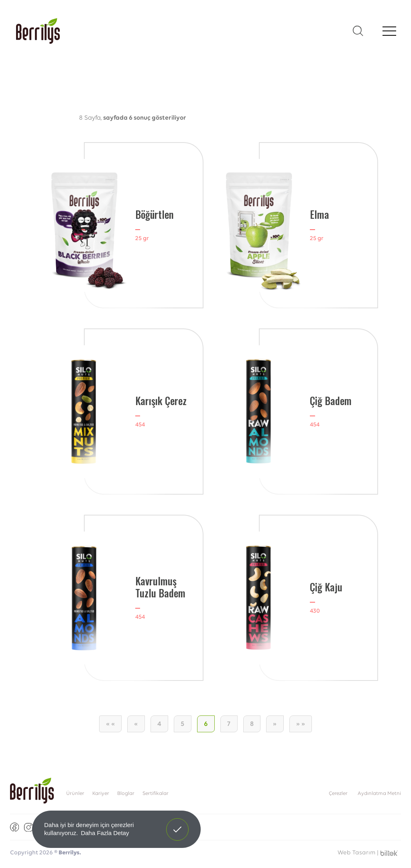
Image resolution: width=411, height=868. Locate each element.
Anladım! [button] (178, 823)
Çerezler (338, 794)
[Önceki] (136, 724)
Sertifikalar (156, 794)
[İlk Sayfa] (111, 724)
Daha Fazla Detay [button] (105, 833)
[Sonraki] (275, 724)
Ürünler (75, 794)
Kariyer (101, 794)
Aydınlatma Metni (379, 794)
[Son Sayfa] (301, 724)
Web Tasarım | (358, 853)
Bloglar (126, 794)
